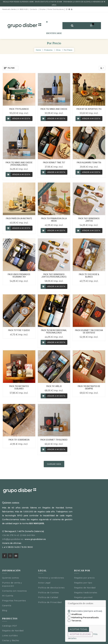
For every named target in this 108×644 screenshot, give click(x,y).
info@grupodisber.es (13, 539)
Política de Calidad (48, 597)
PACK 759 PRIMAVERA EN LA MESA (54, 220)
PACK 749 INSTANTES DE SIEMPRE (89, 387)
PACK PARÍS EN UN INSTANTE (19, 218)
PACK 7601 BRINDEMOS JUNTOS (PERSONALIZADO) (54, 276)
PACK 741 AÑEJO (54, 386)
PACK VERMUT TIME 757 (54, 163)
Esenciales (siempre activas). (87, 611)
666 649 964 (29, 535)
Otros (58, 50)
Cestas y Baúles (11, 640)
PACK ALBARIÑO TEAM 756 (89, 163)
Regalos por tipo (83, 583)
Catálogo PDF (9, 626)
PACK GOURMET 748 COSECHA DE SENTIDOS (89, 332)
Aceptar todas (78, 629)
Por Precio (68, 50)
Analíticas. (77, 614)
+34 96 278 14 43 (11, 535)
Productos (48, 50)
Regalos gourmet (83, 597)
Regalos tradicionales (86, 593)
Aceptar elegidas (80, 634)
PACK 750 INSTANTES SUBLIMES (19, 387)
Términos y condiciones (51, 578)
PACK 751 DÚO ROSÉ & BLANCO (89, 276)
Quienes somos (11, 578)
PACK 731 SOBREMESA (19, 440)
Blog (5, 610)
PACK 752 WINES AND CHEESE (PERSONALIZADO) (19, 164)
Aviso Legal (45, 583)
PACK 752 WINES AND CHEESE (54, 109)
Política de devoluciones (51, 588)
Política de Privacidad (50, 602)
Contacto (34, 9)
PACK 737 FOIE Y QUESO (19, 330)
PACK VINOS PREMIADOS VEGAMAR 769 (19, 276)
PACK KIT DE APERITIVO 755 (89, 109)
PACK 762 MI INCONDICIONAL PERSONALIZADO (54, 332)
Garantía (7, 606)
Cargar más (54, 464)
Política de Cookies (49, 593)
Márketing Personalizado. (85, 617)
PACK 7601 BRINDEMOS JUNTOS (89, 220)
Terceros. (76, 621)
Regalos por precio (84, 578)
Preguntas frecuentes (14, 601)
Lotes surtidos (10, 636)
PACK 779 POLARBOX (19, 109)
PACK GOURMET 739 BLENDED (54, 440)
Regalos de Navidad (85, 588)
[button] (47, 22)
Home (38, 50)
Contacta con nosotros (14, 591)
